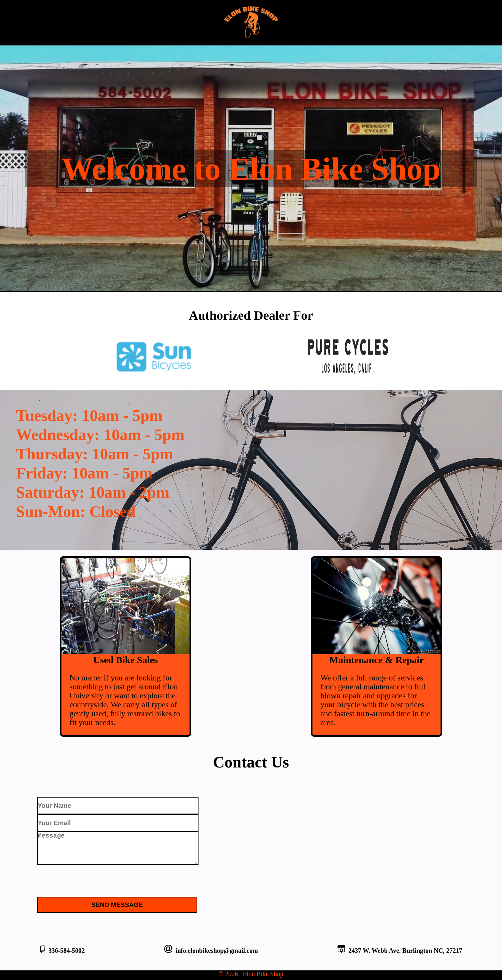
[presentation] (86, 878)
